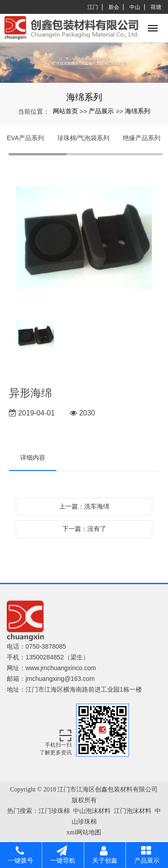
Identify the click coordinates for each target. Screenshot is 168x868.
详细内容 (33, 458)
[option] (84, 239)
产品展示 (101, 111)
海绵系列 (138, 111)
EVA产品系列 (25, 138)
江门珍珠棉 (54, 811)
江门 (93, 7)
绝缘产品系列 (142, 138)
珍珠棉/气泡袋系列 (83, 138)
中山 (135, 7)
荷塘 (156, 7)
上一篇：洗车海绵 (84, 506)
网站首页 (65, 111)
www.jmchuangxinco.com (61, 668)
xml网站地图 (84, 832)
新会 (114, 7)
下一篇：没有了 (84, 529)
